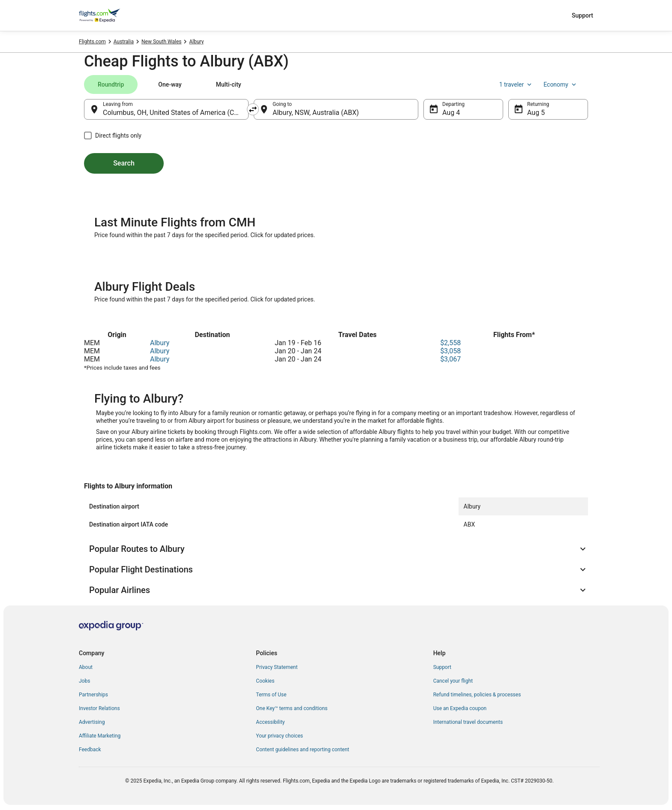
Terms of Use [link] (271, 695)
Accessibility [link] (270, 722)
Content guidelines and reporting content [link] (302, 750)
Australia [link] (124, 42)
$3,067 (450, 359)
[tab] (111, 84)
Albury (160, 343)
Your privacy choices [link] (279, 736)
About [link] (86, 667)
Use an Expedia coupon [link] (460, 708)
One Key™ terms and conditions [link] (292, 708)
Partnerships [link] (93, 695)
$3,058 (450, 351)
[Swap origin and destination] (253, 109)
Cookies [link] (265, 681)
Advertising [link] (92, 722)
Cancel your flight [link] (453, 681)
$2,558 (450, 343)
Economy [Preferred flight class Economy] (561, 84)
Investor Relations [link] (99, 708)
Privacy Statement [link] (277, 667)
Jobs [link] (84, 681)
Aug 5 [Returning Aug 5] (536, 113)
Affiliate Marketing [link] (100, 736)
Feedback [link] (90, 750)
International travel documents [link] (468, 722)
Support (582, 15)
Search (124, 163)
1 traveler (516, 84)
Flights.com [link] (92, 42)
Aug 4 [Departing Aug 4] (451, 113)
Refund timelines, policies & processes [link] (477, 695)
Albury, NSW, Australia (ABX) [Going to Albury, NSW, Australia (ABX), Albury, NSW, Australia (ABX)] (316, 113)
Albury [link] (196, 42)
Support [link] (442, 667)
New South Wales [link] (161, 42)
